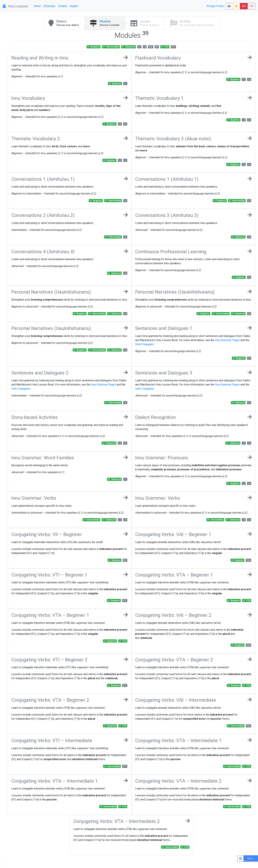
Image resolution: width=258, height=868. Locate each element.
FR (251, 6)
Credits (63, 6)
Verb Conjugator (145, 344)
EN (244, 6)
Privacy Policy (215, 6)
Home (37, 6)
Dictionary (50, 6)
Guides (74, 6)
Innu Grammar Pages (227, 340)
